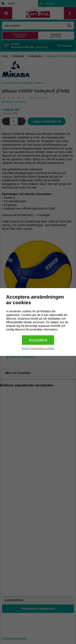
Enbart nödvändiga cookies (38, 348)
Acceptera (38, 340)
